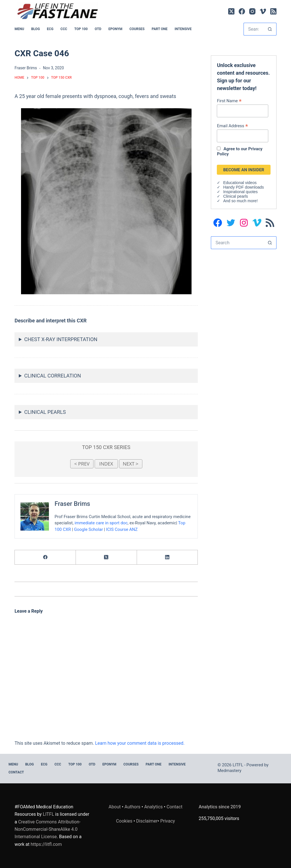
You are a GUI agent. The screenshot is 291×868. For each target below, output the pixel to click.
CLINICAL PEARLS (45, 412)
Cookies (125, 821)
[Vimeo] (263, 11)
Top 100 (81, 29)
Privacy (168, 821)
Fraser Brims (72, 504)
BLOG (36, 29)
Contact (16, 772)
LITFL (49, 814)
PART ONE (160, 29)
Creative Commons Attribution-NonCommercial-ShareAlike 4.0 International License (47, 829)
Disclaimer (147, 821)
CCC (64, 29)
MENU (19, 29)
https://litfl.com (46, 844)
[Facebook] (242, 11)
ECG (50, 29)
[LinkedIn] (168, 557)
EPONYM (115, 29)
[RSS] (273, 11)
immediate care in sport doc (101, 523)
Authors (132, 807)
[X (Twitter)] (231, 11)
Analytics (153, 807)
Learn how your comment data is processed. (140, 743)
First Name (229, 101)
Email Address (232, 126)
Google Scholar (89, 529)
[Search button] (270, 29)
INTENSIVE (183, 29)
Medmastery (230, 771)
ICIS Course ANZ (122, 529)
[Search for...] (254, 29)
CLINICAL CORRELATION (53, 376)
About (115, 807)
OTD (98, 29)
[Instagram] (252, 11)
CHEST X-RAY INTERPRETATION (61, 339)
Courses (137, 29)
